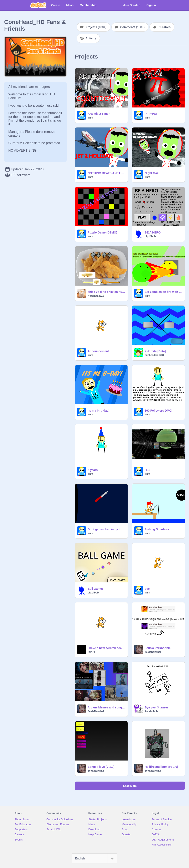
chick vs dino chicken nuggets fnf (106, 292)
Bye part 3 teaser (156, 707)
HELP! (149, 470)
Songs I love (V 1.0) (101, 767)
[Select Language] (94, 858)
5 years (93, 470)
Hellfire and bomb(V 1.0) (161, 767)
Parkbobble (151, 711)
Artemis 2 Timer (99, 114)
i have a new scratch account (106, 648)
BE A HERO (153, 232)
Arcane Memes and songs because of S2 (106, 707)
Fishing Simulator (157, 529)
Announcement (98, 351)
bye (147, 589)
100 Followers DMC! (159, 411)
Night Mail (152, 173)
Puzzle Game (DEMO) (102, 232)
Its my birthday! (98, 411)
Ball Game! (95, 589)
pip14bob (150, 236)
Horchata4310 (96, 296)
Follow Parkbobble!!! (159, 648)
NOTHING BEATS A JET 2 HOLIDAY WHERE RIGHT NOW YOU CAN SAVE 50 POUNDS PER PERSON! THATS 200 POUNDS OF (106, 173)
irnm (90, 118)
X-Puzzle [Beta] (155, 351)
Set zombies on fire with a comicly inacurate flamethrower (163, 292)
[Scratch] (38, 5)
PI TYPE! (151, 114)
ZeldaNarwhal (153, 652)
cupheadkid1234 (154, 355)
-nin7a (91, 652)
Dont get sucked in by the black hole (106, 529)
